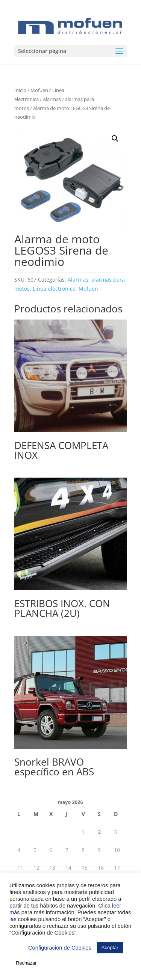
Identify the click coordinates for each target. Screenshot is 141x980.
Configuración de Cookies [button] (60, 948)
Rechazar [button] (26, 963)
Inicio (20, 90)
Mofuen (39, 90)
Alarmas (52, 99)
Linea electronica (54, 289)
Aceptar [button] (110, 948)
